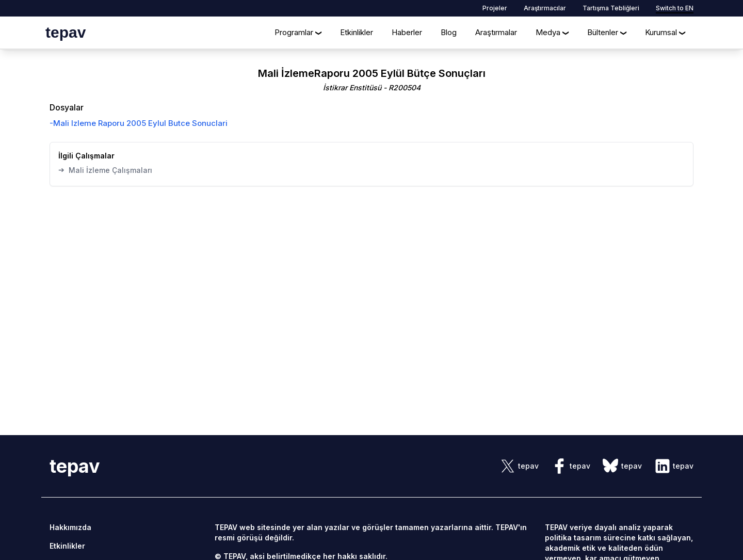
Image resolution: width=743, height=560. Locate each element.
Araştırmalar (496, 32)
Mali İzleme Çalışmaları (105, 170)
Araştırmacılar (545, 8)
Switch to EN (675, 8)
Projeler (495, 8)
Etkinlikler (357, 32)
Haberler (407, 32)
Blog (449, 32)
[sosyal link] (519, 466)
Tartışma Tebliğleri (611, 8)
